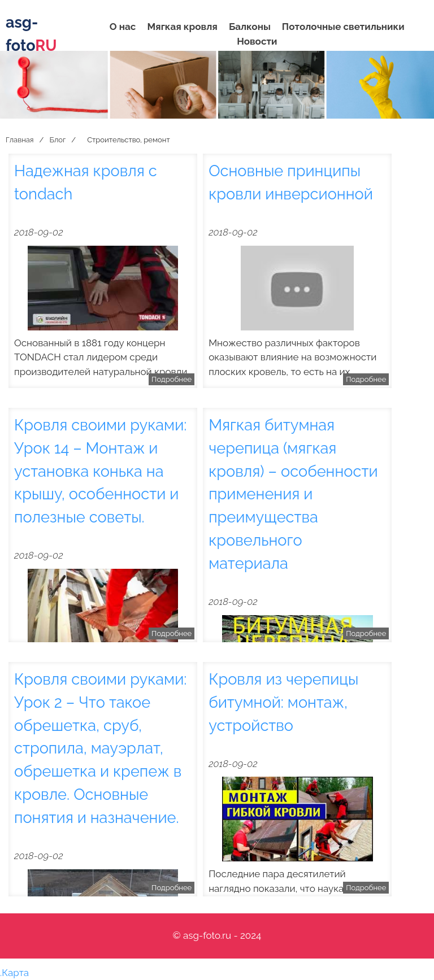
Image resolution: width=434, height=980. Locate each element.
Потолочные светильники (343, 27)
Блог (57, 140)
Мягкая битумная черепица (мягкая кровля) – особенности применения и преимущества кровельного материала (293, 494)
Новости (257, 41)
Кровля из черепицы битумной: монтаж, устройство (283, 702)
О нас (123, 27)
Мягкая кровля (182, 27)
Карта (15, 973)
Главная (20, 140)
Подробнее (172, 379)
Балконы (250, 27)
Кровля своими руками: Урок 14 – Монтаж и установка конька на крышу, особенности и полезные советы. (100, 471)
